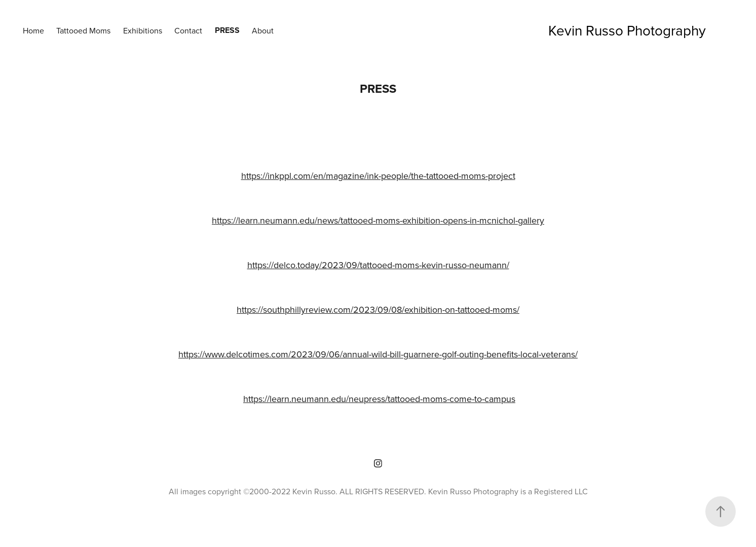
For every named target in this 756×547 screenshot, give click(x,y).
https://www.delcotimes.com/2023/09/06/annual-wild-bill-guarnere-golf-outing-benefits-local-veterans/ (378, 354)
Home (33, 30)
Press (227, 30)
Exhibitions (143, 30)
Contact (188, 30)
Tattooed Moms (83, 30)
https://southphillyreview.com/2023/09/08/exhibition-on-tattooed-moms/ (378, 309)
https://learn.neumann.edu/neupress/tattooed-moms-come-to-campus (379, 399)
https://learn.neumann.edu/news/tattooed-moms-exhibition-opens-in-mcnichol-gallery (378, 220)
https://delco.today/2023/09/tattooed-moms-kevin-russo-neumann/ (378, 265)
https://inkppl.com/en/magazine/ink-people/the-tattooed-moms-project (378, 176)
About (263, 30)
